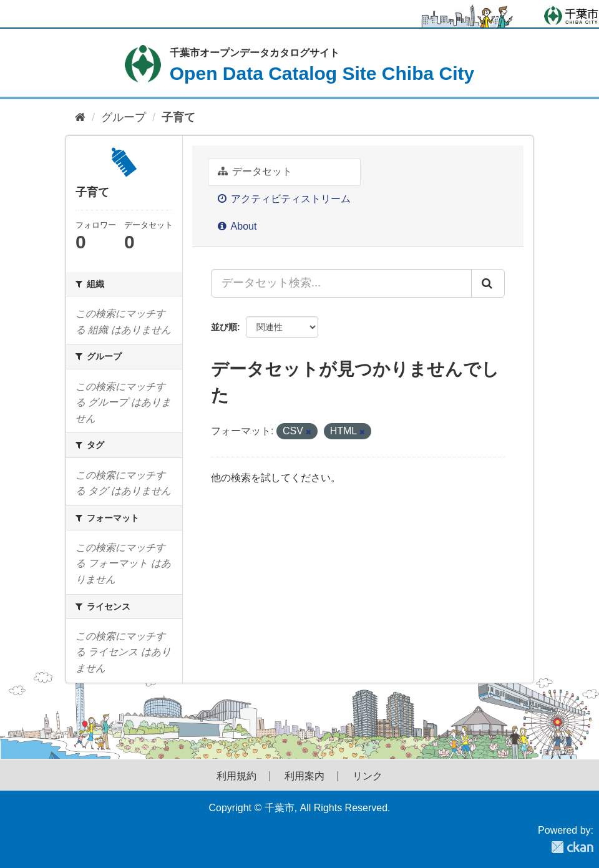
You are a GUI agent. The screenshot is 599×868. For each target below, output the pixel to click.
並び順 (224, 327)
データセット (255, 171)
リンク (368, 776)
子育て (178, 117)
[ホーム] (80, 118)
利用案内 (304, 776)
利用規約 (236, 776)
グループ (124, 117)
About (237, 226)
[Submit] (488, 283)
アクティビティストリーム (284, 199)
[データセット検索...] (341, 283)
